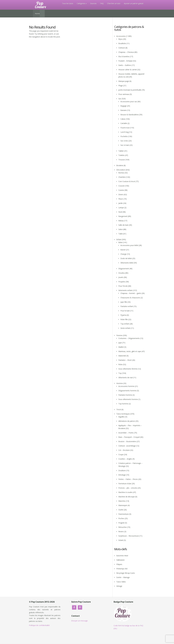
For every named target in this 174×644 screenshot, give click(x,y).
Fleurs (121, 199)
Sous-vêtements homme (128, 399)
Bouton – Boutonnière (127, 441)
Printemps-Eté (122, 569)
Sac (120, 99)
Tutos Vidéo (121, 582)
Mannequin (123, 505)
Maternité (122, 356)
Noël (120, 212)
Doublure (122, 470)
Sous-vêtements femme (128, 369)
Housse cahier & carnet (128, 70)
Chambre (122, 177)
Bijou (120, 39)
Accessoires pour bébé (129, 245)
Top (120, 373)
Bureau (121, 173)
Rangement (123, 216)
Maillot (121, 347)
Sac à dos (124, 141)
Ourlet (121, 510)
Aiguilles (122, 417)
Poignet (121, 523)
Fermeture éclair (125, 484)
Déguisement (124, 269)
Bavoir (123, 250)
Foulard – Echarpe (125, 61)
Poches (121, 518)
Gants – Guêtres (125, 65)
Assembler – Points (126, 433)
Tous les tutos (68, 3)
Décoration (121, 170)
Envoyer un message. (80, 621)
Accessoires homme (126, 386)
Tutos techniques (123, 414)
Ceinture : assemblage (127, 446)
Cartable (124, 123)
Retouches (123, 527)
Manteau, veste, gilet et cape (130, 351)
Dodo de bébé (126, 258)
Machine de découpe (127, 497)
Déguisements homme (127, 391)
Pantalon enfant (127, 306)
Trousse (122, 160)
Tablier (121, 151)
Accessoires (121, 36)
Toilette (121, 155)
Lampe (121, 208)
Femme (119, 335)
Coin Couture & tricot (127, 181)
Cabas (123, 119)
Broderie (120, 165)
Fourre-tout (125, 128)
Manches (122, 501)
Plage (121, 86)
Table (121, 234)
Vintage (119, 586)
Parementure (124, 514)
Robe (120, 364)
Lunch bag (125, 132)
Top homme (123, 404)
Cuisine (121, 190)
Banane (123, 110)
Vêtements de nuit (126, 378)
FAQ (102, 3)
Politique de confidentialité (39, 625)
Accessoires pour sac (129, 102)
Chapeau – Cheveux (126, 52)
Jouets (121, 277)
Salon (121, 229)
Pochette (124, 136)
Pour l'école (123, 286)
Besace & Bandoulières (130, 115)
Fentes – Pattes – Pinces (128, 479)
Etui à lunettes (124, 56)
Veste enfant (125, 328)
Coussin (121, 186)
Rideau (121, 221)
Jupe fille (124, 302)
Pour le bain (125, 311)
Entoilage (122, 475)
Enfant (119, 240)
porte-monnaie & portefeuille (130, 90)
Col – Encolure (124, 450)
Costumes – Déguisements (129, 338)
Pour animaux (124, 94)
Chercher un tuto (114, 3)
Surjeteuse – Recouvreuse (129, 536)
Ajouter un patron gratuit (134, 3)
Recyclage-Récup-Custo (126, 573)
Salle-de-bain (123, 225)
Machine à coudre (125, 492)
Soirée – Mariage (123, 577)
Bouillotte (122, 43)
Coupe (121, 454)
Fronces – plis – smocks (128, 488)
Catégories (81, 3)
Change (123, 254)
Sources (93, 3)
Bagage (123, 106)
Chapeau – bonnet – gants (131, 293)
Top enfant (125, 324)
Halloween (120, 560)
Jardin (121, 203)
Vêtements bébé (127, 263)
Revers (121, 531)
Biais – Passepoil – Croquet (129, 437)
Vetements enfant (125, 290)
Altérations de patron (127, 421)
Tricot (119, 409)
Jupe (120, 343)
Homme (120, 383)
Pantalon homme (125, 395)
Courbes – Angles (125, 459)
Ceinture (122, 48)
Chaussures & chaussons (130, 298)
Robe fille (124, 319)
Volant (121, 540)
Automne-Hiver (122, 556)
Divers (121, 194)
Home (37, 13)
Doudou (122, 273)
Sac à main (125, 145)
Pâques (119, 564)
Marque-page (124, 81)
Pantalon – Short (125, 360)
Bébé (120, 242)
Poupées (122, 282)
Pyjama (123, 315)
